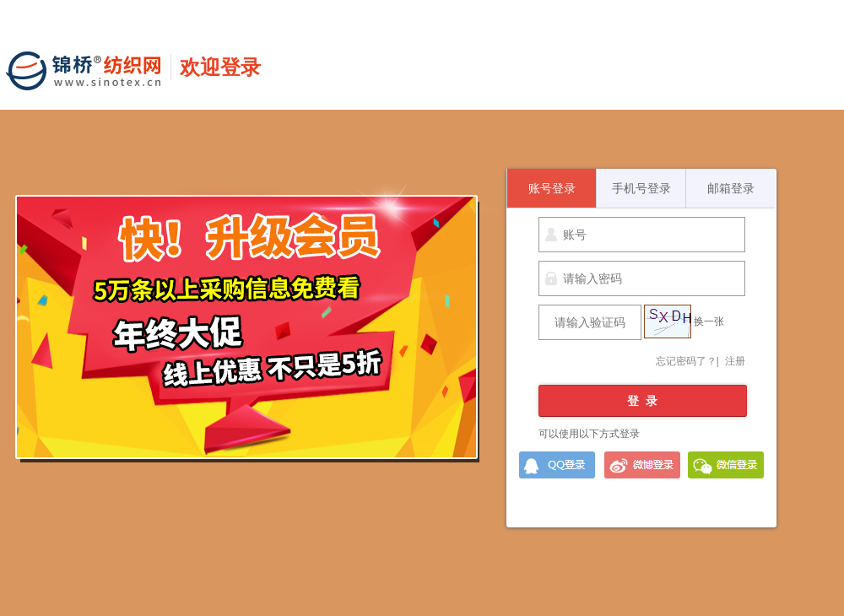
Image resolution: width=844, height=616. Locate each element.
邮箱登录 (731, 188)
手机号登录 (641, 188)
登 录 (642, 401)
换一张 (709, 322)
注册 (735, 361)
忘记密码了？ (686, 361)
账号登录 (552, 188)
